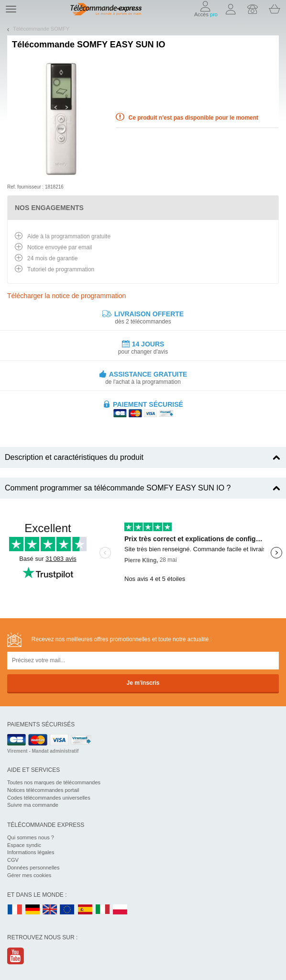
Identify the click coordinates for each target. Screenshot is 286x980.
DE (33, 910)
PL (121, 910)
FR (15, 910)
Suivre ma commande (33, 805)
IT (103, 910)
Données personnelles (33, 868)
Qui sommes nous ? (31, 837)
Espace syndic (24, 845)
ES (85, 910)
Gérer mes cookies (29, 875)
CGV (13, 860)
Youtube (16, 956)
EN (67, 910)
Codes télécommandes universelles (49, 798)
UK (50, 910)
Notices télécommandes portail (43, 790)
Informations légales (31, 852)
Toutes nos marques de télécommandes (54, 782)
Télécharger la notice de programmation (66, 296)
